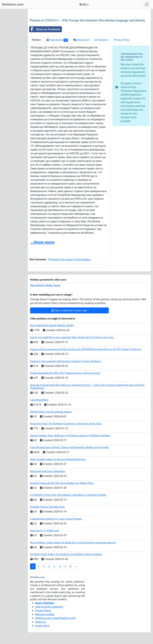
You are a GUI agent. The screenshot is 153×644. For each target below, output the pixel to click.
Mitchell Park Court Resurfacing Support (51, 412)
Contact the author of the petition (69, 259)
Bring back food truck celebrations (48, 471)
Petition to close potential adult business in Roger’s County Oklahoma (65, 361)
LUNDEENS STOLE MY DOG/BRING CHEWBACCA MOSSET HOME (68, 495)
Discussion (81, 40)
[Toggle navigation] (147, 4)
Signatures (57, 40)
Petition (36, 40)
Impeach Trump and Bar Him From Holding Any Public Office (62, 483)
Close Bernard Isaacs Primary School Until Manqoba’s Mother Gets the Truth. (70, 447)
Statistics (102, 40)
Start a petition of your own (69, 310)
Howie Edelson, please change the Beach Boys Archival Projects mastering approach (73, 543)
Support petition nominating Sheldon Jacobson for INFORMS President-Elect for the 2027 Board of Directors (86, 349)
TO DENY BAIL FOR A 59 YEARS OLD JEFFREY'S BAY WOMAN (66, 554)
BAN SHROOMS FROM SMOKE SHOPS (52, 325)
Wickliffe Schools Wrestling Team (47, 507)
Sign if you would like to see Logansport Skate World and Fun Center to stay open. (72, 337)
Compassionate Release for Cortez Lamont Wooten (56, 519)
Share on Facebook (45, 29)
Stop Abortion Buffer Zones (45, 285)
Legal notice (42, 626)
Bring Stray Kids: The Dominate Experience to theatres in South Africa (66, 424)
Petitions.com (13, 4)
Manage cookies (45, 614)
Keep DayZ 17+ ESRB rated (44, 531)
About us (40, 622)
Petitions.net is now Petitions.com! (55, 618)
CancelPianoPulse (39, 400)
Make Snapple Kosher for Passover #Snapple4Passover (58, 459)
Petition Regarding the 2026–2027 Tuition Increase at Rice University (65, 373)
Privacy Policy (122, 40)
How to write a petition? (49, 607)
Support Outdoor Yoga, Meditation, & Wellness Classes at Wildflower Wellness (70, 435)
